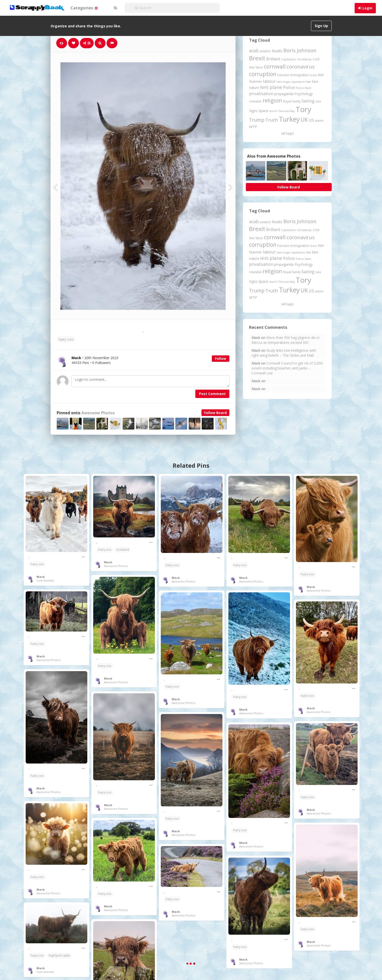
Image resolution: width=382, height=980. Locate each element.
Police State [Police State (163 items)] (303, 88)
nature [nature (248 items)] (254, 88)
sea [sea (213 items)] (318, 101)
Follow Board (215, 413)
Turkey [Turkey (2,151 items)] (289, 119)
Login (367, 8)
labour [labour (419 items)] (269, 81)
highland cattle (59, 955)
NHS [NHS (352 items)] (264, 87)
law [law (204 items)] (309, 82)
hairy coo (66, 339)
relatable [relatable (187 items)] (255, 101)
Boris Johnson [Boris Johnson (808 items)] (300, 50)
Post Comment (212, 394)
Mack (41, 577)
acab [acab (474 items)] (254, 50)
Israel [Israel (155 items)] (313, 75)
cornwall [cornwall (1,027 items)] (275, 66)
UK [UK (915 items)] (304, 120)
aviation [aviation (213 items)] (265, 51)
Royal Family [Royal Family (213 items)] (292, 101)
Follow (221, 358)
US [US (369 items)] (311, 120)
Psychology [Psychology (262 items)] (304, 94)
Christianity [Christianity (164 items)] (304, 59)
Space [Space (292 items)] (263, 111)
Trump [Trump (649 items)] (257, 120)
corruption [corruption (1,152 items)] (263, 74)
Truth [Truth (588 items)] (272, 120)
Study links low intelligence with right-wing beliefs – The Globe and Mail (284, 353)
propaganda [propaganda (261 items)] (284, 94)
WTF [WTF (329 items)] (253, 127)
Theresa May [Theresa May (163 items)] (286, 111)
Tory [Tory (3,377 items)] (303, 109)
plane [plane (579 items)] (276, 87)
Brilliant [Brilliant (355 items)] (273, 59)
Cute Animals (45, 580)
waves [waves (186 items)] (319, 120)
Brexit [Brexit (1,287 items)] (257, 58)
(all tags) (287, 133)
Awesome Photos (98, 413)
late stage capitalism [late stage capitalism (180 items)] (291, 82)
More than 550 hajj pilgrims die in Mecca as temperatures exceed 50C (286, 340)
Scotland (123, 550)
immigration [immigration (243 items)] (300, 75)
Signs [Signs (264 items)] (253, 111)
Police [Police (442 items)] (289, 87)
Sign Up (321, 26)
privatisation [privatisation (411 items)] (261, 93)
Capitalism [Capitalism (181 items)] (289, 59)
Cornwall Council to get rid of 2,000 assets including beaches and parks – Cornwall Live (287, 368)
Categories (84, 8)
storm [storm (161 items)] (273, 111)
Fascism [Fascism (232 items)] (283, 75)
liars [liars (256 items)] (315, 81)
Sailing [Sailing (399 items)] (308, 101)
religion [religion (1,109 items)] (272, 100)
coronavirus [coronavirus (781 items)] (301, 66)
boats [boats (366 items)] (277, 51)
